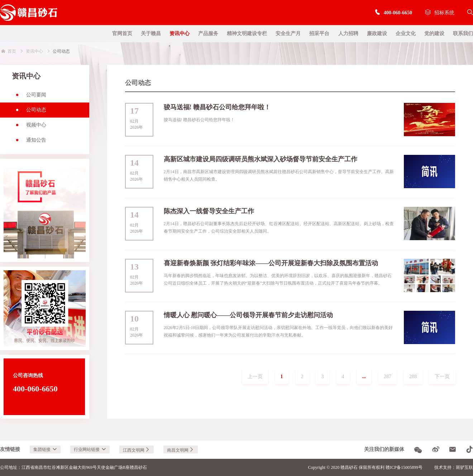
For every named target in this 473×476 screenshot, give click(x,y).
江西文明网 (137, 450)
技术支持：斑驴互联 (454, 467)
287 (388, 377)
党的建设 (434, 34)
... (364, 377)
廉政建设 (377, 34)
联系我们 (463, 34)
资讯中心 (180, 34)
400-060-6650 (393, 13)
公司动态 (29, 112)
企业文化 (406, 34)
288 (413, 377)
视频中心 (29, 127)
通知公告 (29, 142)
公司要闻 (29, 97)
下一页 (442, 377)
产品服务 (208, 34)
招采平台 (319, 34)
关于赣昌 (151, 34)
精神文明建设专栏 (247, 34)
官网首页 (122, 34)
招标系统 (440, 13)
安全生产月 (288, 34)
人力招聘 (348, 34)
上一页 (255, 377)
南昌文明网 (181, 450)
